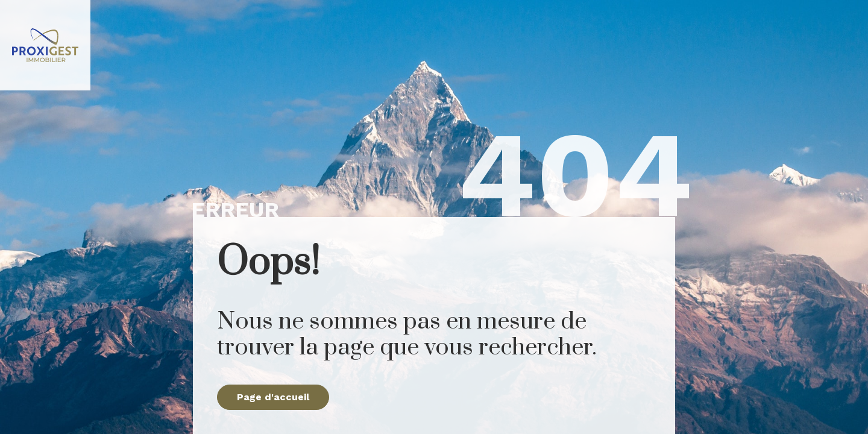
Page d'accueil (273, 397)
